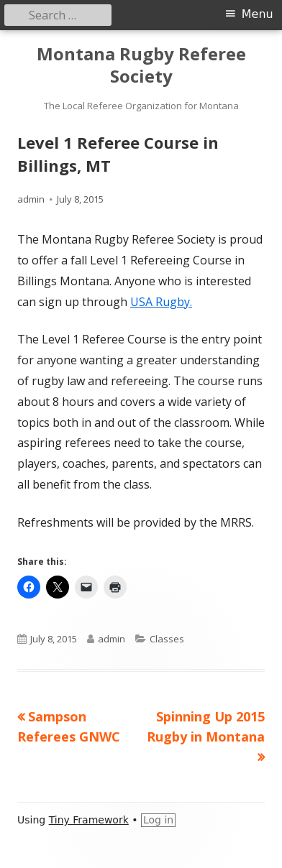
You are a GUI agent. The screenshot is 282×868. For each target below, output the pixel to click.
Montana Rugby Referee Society (141, 65)
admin (31, 199)
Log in (158, 820)
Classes (167, 639)
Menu (258, 14)
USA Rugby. (161, 302)
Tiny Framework (89, 820)
